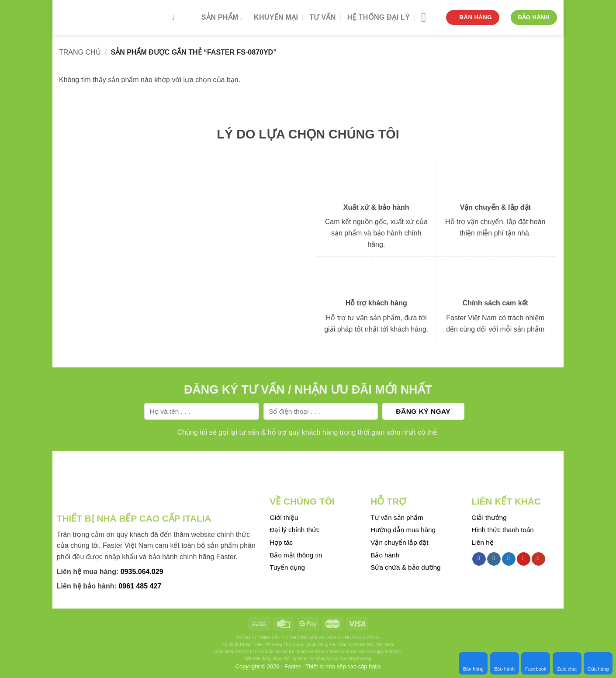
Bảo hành (504, 663)
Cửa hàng (598, 663)
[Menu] (428, 17)
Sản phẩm (222, 17)
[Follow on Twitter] (509, 559)
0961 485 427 (140, 586)
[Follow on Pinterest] (524, 559)
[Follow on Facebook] (479, 559)
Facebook (536, 663)
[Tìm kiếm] (175, 17)
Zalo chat (567, 663)
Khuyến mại (276, 17)
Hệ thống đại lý (379, 17)
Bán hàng (473, 663)
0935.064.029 (142, 572)
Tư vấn (322, 17)
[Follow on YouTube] (538, 559)
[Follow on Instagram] (494, 559)
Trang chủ (80, 52)
